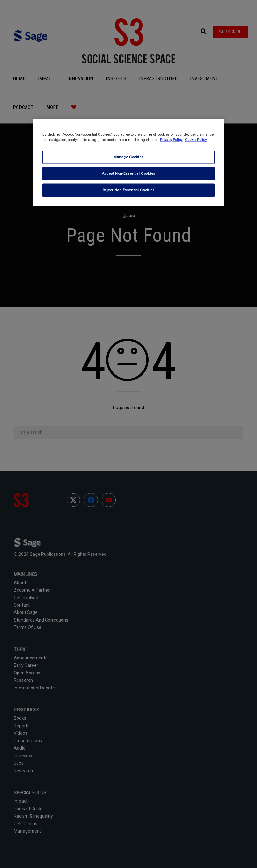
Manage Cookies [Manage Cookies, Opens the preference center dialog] (128, 157)
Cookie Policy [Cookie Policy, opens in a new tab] (196, 140)
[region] (128, 162)
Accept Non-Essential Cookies (128, 173)
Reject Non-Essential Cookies (129, 190)
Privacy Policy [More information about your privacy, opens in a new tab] (172, 140)
